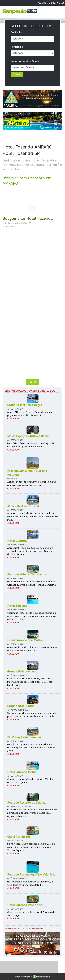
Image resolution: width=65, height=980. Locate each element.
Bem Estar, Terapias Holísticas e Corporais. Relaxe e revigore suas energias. (31, 445)
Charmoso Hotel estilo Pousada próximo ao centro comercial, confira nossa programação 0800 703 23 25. (32, 616)
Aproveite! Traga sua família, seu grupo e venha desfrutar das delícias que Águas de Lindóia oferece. (31, 551)
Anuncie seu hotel (15, 929)
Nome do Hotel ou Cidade (25, 61)
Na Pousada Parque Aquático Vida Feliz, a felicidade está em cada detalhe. (30, 883)
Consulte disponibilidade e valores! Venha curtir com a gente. (30, 781)
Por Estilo (16, 32)
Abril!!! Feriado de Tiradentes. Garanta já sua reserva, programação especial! (32, 483)
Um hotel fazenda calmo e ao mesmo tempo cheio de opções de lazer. (32, 649)
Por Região (17, 47)
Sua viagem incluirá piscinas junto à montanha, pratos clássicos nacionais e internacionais (32, 715)
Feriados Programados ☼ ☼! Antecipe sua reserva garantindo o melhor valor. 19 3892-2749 (32, 748)
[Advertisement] (32, 273)
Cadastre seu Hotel (51, 3)
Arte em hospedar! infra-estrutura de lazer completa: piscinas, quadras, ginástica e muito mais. (32, 517)
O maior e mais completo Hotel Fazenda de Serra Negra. (31, 914)
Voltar (32, 382)
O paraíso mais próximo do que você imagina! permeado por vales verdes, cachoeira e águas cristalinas (32, 813)
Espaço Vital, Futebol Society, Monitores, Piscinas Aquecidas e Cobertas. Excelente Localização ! (30, 682)
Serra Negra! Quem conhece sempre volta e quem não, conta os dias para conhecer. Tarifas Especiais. (31, 847)
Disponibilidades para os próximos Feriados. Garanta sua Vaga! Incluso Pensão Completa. (32, 583)
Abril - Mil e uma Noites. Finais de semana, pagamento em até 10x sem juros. (31, 414)
